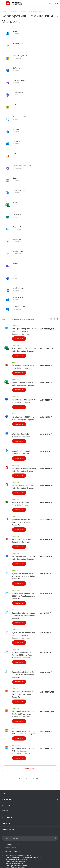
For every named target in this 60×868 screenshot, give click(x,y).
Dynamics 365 (18, 92)
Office (15, 154)
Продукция (6, 799)
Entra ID (16, 129)
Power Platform (19, 190)
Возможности (8, 830)
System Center (18, 251)
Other (15, 178)
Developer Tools (19, 80)
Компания (6, 805)
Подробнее (19, 339)
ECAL (15, 105)
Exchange (16, 141)
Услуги (5, 794)
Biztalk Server (18, 44)
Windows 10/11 (18, 288)
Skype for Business (20, 227)
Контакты (6, 823)
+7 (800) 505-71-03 (12, 845)
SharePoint (17, 215)
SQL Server (17, 239)
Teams (15, 264)
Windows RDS (18, 297)
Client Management (20, 56)
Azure (15, 31)
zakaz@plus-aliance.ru (13, 851)
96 (41, 778)
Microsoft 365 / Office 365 (22, 166)
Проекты (5, 811)
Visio (15, 276)
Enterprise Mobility (20, 117)
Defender (16, 68)
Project (16, 202)
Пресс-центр (7, 817)
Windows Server (19, 307)
